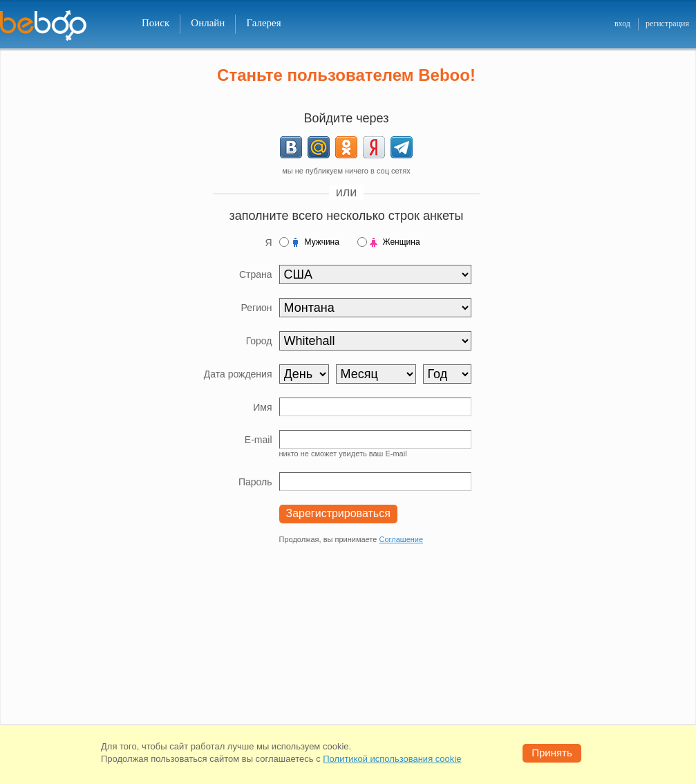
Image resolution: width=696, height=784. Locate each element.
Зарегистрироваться (338, 513)
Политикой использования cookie (392, 759)
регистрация (667, 24)
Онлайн (208, 23)
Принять (552, 753)
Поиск (156, 23)
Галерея (263, 23)
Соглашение (401, 539)
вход (622, 24)
